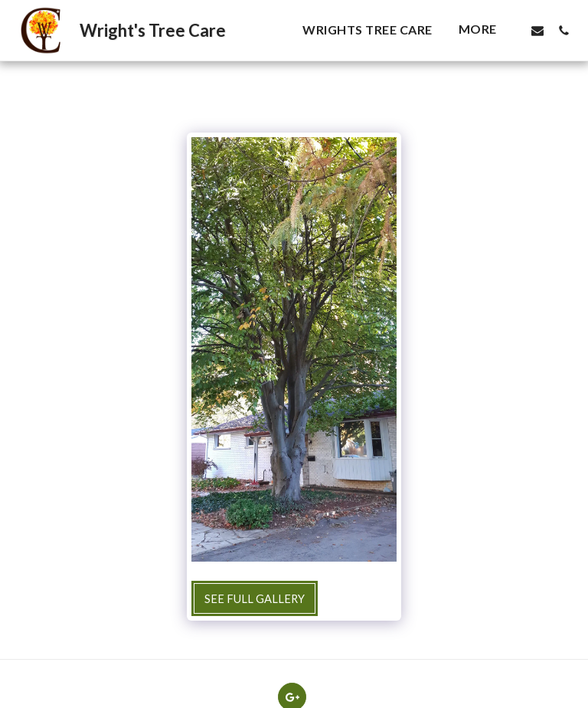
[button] (537, 30)
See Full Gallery (255, 598)
